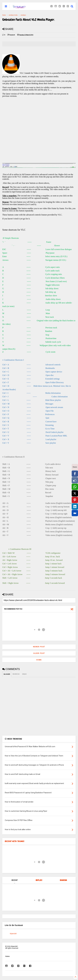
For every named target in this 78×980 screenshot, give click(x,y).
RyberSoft (13, 934)
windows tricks (13, 15)
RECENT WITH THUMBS (15, 841)
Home (4, 15)
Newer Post (39, 647)
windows (23, 15)
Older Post (39, 653)
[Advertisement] (39, 133)
